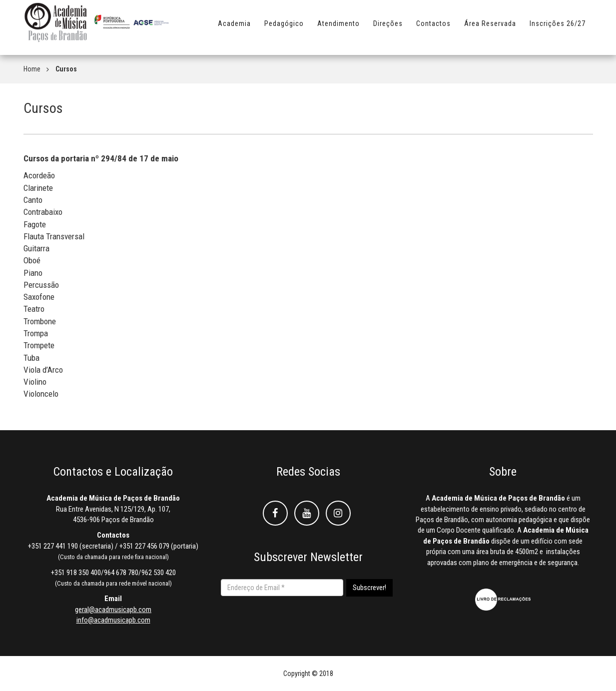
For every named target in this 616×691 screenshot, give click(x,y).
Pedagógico (284, 28)
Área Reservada (490, 28)
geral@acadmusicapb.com (113, 610)
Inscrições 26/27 (558, 28)
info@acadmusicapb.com (113, 620)
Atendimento (338, 28)
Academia (234, 28)
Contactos (433, 28)
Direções (388, 28)
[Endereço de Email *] (282, 588)
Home (32, 69)
